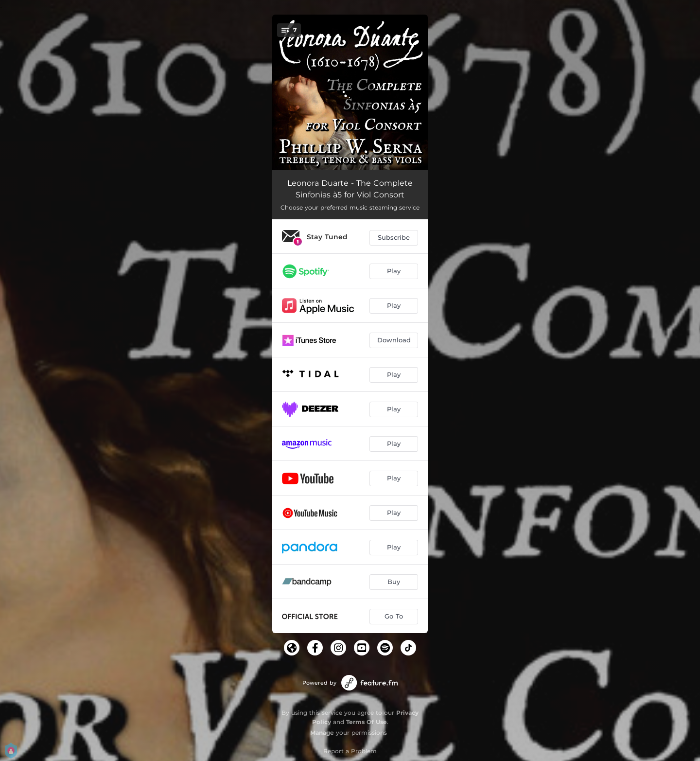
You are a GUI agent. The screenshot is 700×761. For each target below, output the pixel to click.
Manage (322, 733)
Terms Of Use (367, 722)
